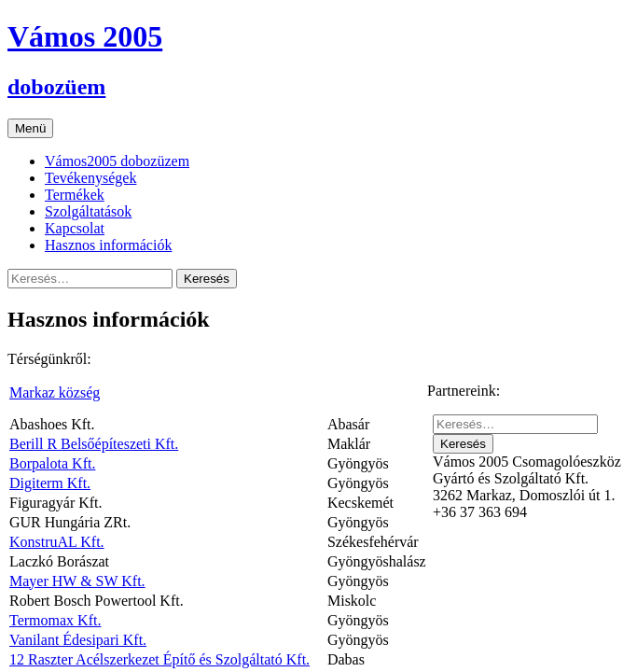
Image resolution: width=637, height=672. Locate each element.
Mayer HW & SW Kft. (77, 581)
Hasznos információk (108, 245)
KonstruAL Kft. (57, 542)
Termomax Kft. (55, 620)
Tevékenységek (90, 178)
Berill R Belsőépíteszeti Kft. (94, 444)
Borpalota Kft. (52, 463)
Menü (30, 128)
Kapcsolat (75, 228)
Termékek (75, 195)
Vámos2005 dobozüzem (117, 161)
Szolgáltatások (88, 211)
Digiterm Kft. (50, 483)
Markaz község (55, 392)
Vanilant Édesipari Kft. (78, 640)
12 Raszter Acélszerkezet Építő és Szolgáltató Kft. (159, 659)
